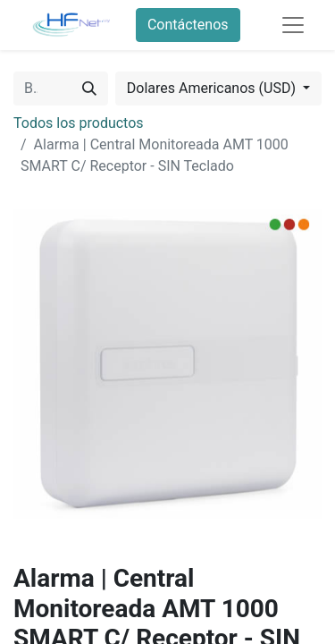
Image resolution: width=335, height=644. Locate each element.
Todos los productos (79, 123)
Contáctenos (188, 25)
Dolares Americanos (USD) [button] (213, 88)
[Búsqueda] (89, 89)
